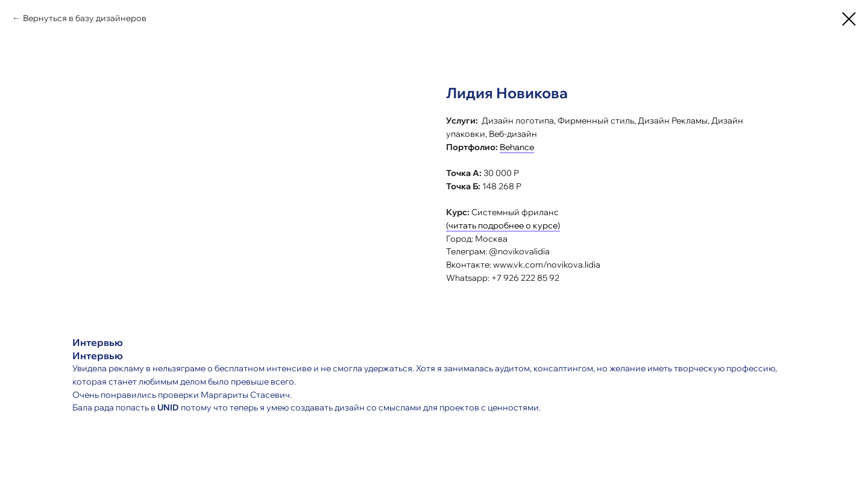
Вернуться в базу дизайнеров (85, 18)
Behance (517, 147)
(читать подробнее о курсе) (503, 225)
